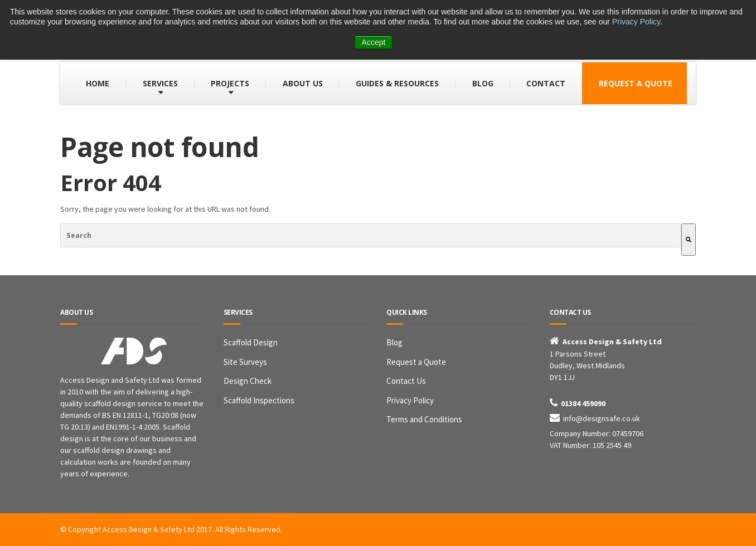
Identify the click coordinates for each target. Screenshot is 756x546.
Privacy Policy (636, 22)
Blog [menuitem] (394, 342)
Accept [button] (374, 42)
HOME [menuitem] (98, 83)
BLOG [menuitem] (483, 83)
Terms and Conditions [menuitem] (424, 419)
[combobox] (371, 235)
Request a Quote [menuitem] (416, 362)
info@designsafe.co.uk (602, 418)
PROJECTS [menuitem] (230, 83)
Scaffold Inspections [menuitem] (259, 400)
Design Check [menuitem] (248, 381)
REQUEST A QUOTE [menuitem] (636, 83)
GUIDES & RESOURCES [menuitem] (397, 83)
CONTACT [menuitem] (546, 83)
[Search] (689, 240)
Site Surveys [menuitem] (245, 362)
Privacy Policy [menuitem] (410, 400)
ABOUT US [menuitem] (303, 83)
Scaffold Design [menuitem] (251, 342)
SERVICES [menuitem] (160, 83)
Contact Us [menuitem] (406, 381)
